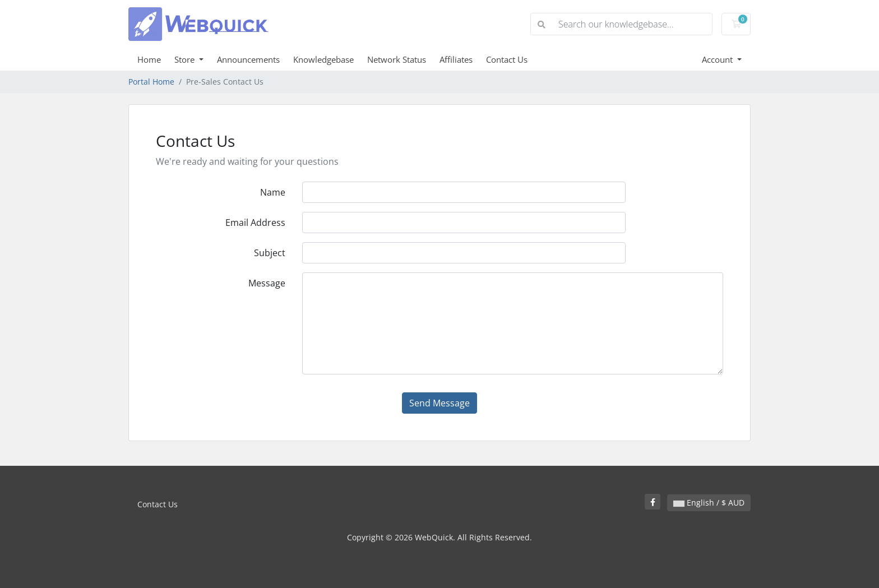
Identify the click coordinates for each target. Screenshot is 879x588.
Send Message (439, 403)
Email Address (255, 223)
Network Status (397, 59)
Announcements (248, 59)
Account (718, 59)
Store (186, 59)
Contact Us (507, 59)
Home (149, 59)
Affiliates (456, 59)
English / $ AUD (709, 503)
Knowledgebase (323, 59)
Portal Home (151, 82)
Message (267, 283)
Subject (270, 253)
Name (273, 192)
